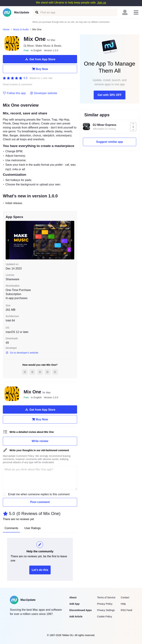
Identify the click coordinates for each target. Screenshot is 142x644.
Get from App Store (40, 59)
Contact (125, 597)
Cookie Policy (105, 617)
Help (123, 604)
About (73, 597)
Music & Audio (21, 29)
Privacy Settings (106, 610)
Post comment (40, 502)
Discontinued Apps (81, 610)
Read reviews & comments (18, 85)
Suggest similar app (110, 142)
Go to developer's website (22, 353)
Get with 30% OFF (110, 95)
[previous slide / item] (8, 240)
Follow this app (14, 93)
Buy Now (40, 69)
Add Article (76, 617)
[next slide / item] (72, 240)
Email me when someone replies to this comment (39, 494)
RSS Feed (126, 610)
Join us (102, 3)
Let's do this (40, 570)
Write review (40, 441)
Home (6, 29)
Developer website (44, 93)
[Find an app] (37, 12)
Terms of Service (106, 597)
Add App (74, 604)
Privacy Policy (105, 604)
